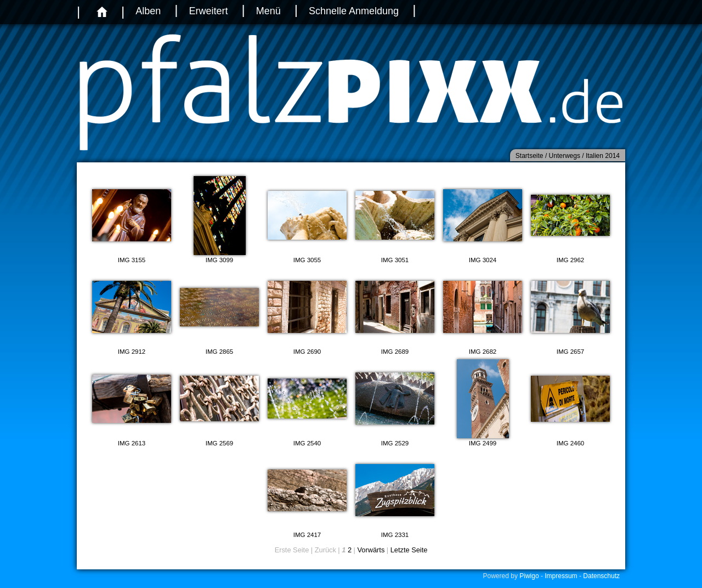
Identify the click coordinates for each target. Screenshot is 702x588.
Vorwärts (371, 550)
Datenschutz (601, 576)
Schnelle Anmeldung (354, 11)
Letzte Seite (409, 550)
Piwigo (529, 576)
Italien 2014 (603, 156)
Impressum (561, 576)
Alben (148, 11)
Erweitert (208, 11)
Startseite (530, 156)
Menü (268, 11)
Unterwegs (565, 156)
